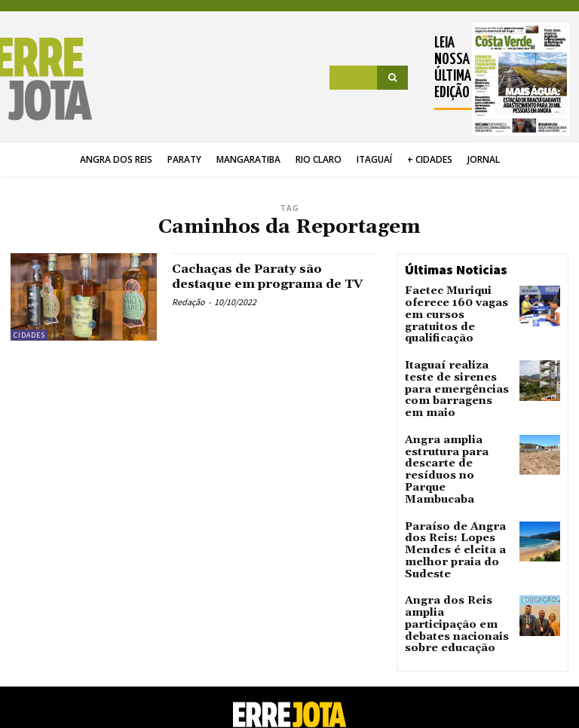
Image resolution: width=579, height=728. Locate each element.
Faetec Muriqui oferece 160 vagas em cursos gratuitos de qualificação (457, 306)
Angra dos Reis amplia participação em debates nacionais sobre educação (457, 538)
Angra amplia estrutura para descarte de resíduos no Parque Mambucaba (455, 423)
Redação (188, 317)
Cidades (29, 335)
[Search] (392, 78)
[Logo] (50, 79)
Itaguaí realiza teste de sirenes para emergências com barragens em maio (453, 362)
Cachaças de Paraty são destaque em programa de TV (267, 284)
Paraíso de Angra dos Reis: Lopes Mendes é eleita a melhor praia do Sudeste (457, 483)
